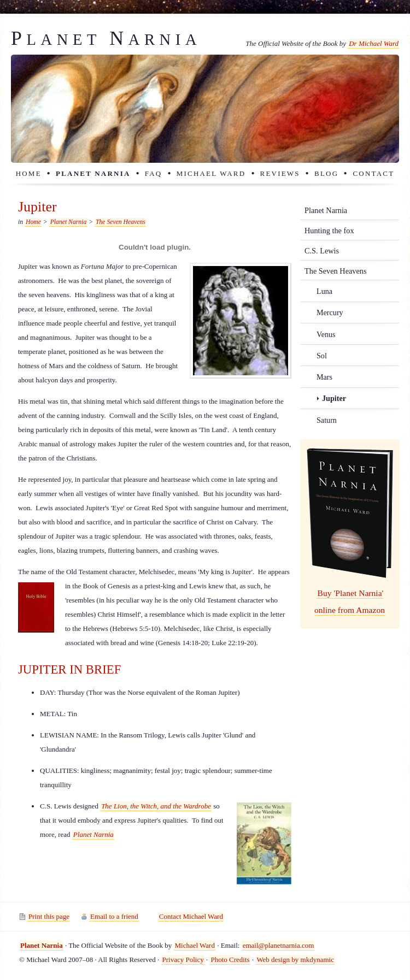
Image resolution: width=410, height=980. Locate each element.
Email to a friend (114, 916)
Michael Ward (211, 173)
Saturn (327, 420)
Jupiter (334, 398)
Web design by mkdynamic (295, 960)
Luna (324, 291)
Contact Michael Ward (191, 916)
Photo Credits (230, 960)
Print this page (49, 916)
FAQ (154, 173)
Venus (326, 334)
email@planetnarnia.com (279, 945)
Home (29, 173)
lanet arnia (106, 40)
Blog (326, 173)
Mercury (330, 312)
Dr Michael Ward (374, 43)
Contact (373, 173)
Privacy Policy (183, 960)
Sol (322, 356)
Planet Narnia (93, 173)
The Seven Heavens (121, 222)
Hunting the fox (329, 231)
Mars (324, 377)
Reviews (280, 173)
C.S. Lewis (322, 251)
